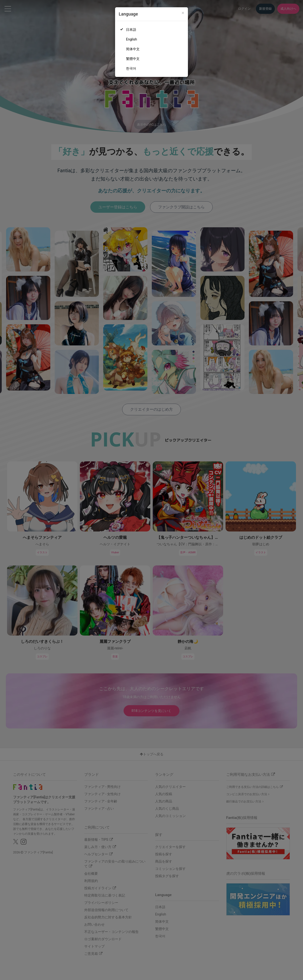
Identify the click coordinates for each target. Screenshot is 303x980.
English (131, 39)
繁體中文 (133, 59)
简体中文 (133, 49)
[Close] (183, 13)
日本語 (131, 30)
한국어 (131, 68)
